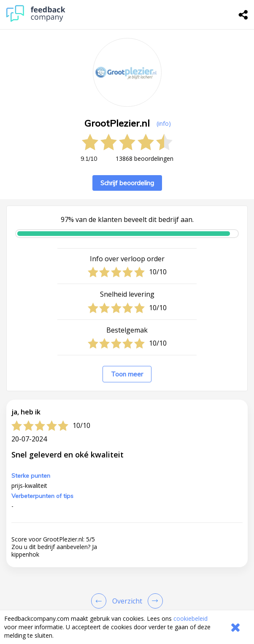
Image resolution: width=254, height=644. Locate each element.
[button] (127, 556)
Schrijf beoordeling (127, 183)
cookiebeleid (190, 618)
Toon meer (127, 374)
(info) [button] (164, 123)
